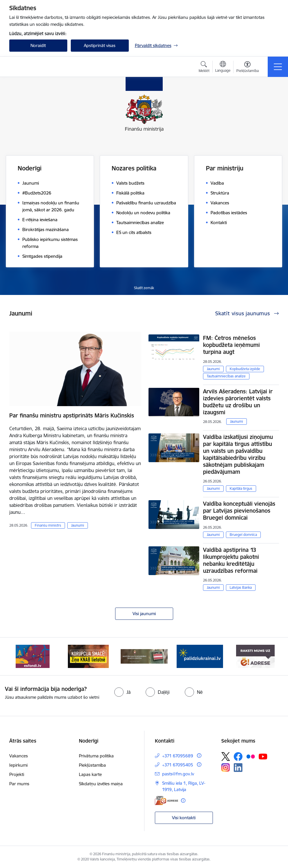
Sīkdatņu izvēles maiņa (101, 784)
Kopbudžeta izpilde (245, 369)
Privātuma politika (96, 756)
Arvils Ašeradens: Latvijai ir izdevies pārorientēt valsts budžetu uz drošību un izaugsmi (238, 402)
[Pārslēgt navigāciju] (278, 67)
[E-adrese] (166, 801)
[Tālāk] (269, 656)
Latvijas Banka (241, 587)
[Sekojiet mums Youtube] (263, 756)
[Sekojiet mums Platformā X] (226, 757)
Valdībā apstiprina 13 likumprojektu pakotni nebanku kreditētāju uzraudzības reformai (231, 560)
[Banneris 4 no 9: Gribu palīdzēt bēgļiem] (200, 656)
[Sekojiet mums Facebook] (238, 757)
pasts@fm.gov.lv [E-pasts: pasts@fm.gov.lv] (178, 774)
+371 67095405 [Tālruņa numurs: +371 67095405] (178, 765)
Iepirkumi (18, 765)
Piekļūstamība (92, 765)
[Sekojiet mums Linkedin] (238, 768)
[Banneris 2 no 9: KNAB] (88, 656)
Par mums (19, 784)
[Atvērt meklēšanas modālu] (204, 68)
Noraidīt (38, 45)
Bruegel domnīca (243, 535)
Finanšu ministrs (48, 525)
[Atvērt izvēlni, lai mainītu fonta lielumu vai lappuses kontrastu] (248, 68)
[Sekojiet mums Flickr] (251, 756)
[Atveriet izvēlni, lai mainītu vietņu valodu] (223, 67)
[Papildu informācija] (199, 756)
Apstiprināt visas (100, 45)
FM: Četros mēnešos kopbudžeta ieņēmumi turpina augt (231, 345)
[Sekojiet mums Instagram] (226, 767)
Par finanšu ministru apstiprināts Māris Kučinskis (72, 415)
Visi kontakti (184, 818)
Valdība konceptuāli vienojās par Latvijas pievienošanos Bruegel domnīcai (239, 511)
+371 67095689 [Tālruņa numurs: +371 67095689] (178, 756)
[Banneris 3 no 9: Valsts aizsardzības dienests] (144, 656)
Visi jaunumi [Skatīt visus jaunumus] (144, 614)
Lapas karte (90, 774)
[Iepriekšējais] (19, 656)
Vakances (19, 756)
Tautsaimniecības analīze (226, 376)
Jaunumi (78, 525)
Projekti (17, 774)
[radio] (122, 692)
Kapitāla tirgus (241, 488)
